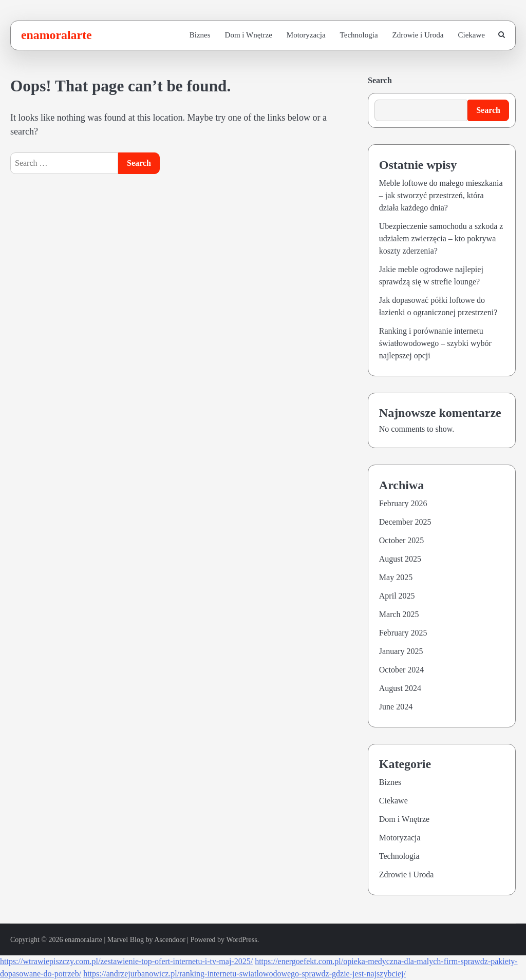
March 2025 (399, 614)
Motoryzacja (306, 35)
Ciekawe (472, 35)
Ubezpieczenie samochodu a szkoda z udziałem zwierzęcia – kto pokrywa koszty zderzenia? (441, 238)
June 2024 (396, 707)
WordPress (241, 940)
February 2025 (403, 633)
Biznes (200, 35)
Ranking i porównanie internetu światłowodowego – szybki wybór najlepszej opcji (435, 343)
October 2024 (402, 670)
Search (380, 80)
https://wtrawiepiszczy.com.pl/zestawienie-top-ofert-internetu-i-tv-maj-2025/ (126, 961)
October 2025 (402, 540)
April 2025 (397, 596)
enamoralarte (57, 35)
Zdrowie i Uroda (418, 35)
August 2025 (400, 559)
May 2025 (396, 577)
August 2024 (400, 688)
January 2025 (401, 651)
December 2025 (405, 522)
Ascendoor (170, 940)
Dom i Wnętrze (249, 35)
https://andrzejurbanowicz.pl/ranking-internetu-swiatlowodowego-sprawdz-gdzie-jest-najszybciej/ (245, 974)
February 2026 (403, 503)
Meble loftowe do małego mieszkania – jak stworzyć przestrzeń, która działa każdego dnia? (441, 195)
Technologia (359, 35)
